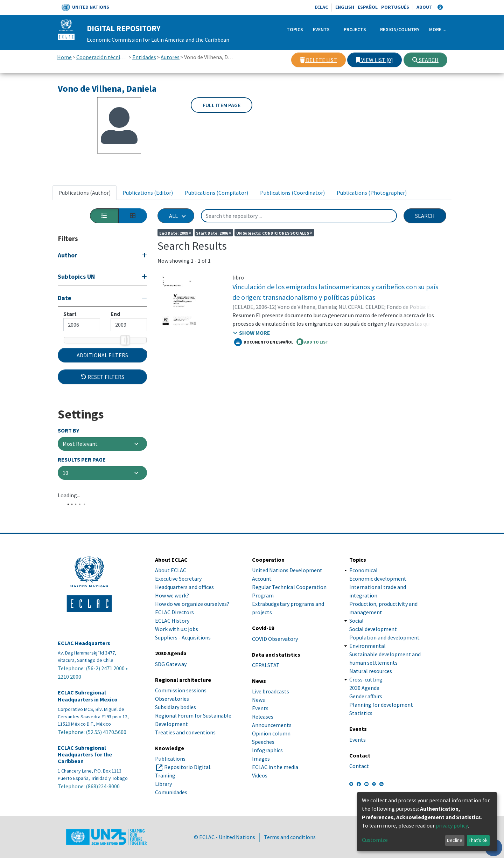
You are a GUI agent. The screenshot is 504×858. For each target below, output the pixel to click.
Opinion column (271, 751)
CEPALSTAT (266, 683)
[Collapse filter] (102, 299)
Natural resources (371, 689)
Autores (170, 57)
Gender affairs (366, 714)
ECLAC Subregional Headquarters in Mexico (88, 714)
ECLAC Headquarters (84, 661)
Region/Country (400, 29)
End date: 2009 (175, 233)
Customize (375, 840)
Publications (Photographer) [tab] (372, 193)
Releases (263, 734)
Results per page (82, 482)
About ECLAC (171, 588)
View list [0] (374, 60)
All (173, 216)
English (345, 7)
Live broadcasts (271, 709)
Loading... (69, 518)
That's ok (478, 840)
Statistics (361, 731)
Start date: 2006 (214, 233)
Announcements (272, 743)
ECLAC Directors (174, 630)
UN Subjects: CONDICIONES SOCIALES (274, 233)
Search (425, 60)
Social (356, 638)
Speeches (263, 760)
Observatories (172, 716)
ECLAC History (172, 638)
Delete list (318, 60)
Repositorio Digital (187, 785)
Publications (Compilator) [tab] (216, 193)
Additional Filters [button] (102, 377)
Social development (373, 647)
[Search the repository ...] (299, 216)
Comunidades (171, 810)
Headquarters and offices (184, 605)
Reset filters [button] (103, 399)
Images (261, 776)
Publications (170, 776)
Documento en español (264, 342)
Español (368, 7)
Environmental (367, 664)
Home (64, 57)
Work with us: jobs (177, 647)
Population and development (384, 655)
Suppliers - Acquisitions (183, 655)
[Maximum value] (129, 325)
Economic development (378, 596)
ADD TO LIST (312, 342)
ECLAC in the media (275, 785)
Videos (260, 793)
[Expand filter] (102, 256)
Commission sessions (181, 708)
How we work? (172, 613)
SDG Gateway (171, 681)
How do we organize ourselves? (192, 622)
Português (395, 7)
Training (165, 793)
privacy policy (452, 825)
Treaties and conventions (185, 750)
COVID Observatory (275, 656)
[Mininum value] (82, 325)
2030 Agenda (364, 706)
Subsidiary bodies (176, 725)
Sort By (68, 453)
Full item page (222, 105)
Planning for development (381, 722)
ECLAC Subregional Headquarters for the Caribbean (85, 772)
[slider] (124, 340)
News (258, 718)
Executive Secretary (178, 596)
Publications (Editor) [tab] (148, 193)
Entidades (144, 57)
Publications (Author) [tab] (85, 193)
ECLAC (321, 7)
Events (321, 29)
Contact (359, 783)
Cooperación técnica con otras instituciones (102, 57)
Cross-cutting (366, 697)
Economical (363, 588)
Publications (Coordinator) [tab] (292, 193)
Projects (355, 29)
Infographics (267, 768)
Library (163, 802)
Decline (455, 840)
